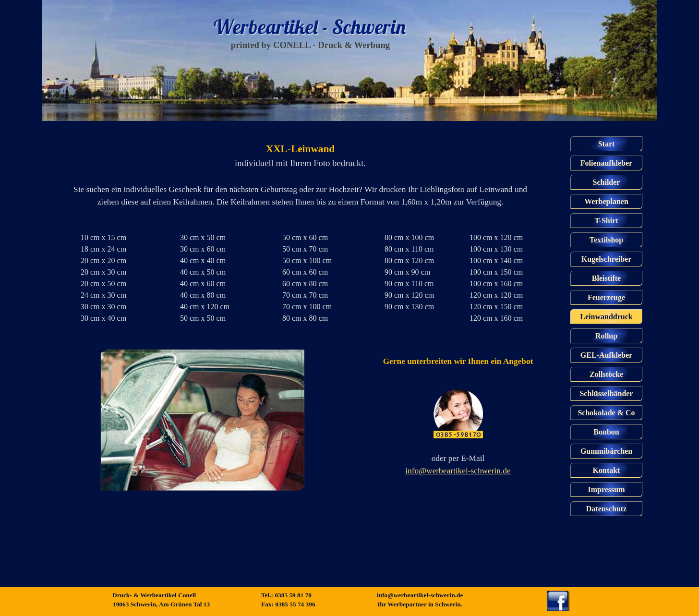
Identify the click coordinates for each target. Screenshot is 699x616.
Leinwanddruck (606, 317)
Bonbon (606, 432)
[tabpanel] (297, 175)
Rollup (606, 336)
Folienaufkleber (606, 163)
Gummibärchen (606, 451)
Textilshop (607, 240)
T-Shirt (606, 221)
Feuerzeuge (606, 297)
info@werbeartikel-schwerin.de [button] (458, 471)
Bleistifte (606, 278)
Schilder (607, 182)
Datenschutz (606, 509)
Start (607, 144)
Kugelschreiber (607, 259)
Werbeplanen (606, 201)
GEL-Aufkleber (606, 355)
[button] (458, 414)
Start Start (282, 60)
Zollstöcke (606, 374)
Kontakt (607, 470)
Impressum (606, 489)
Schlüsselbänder (606, 393)
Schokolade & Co (606, 413)
